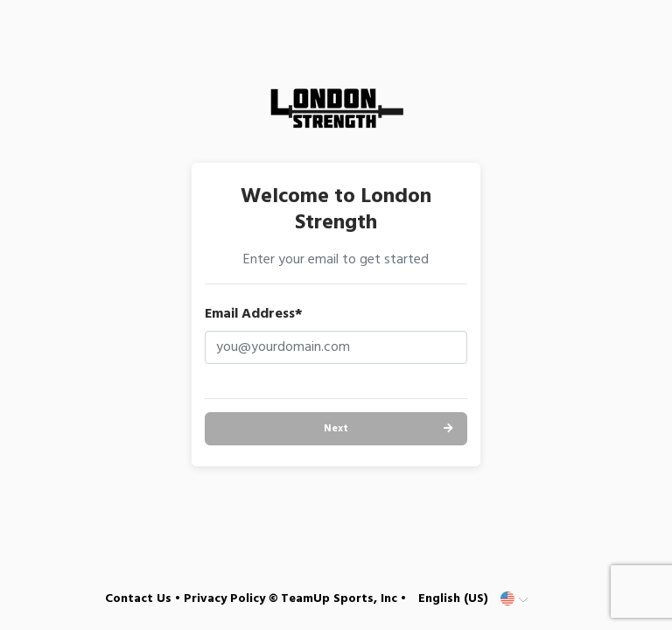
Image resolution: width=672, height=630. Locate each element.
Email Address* (254, 314)
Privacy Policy (224, 599)
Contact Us (138, 599)
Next (336, 429)
